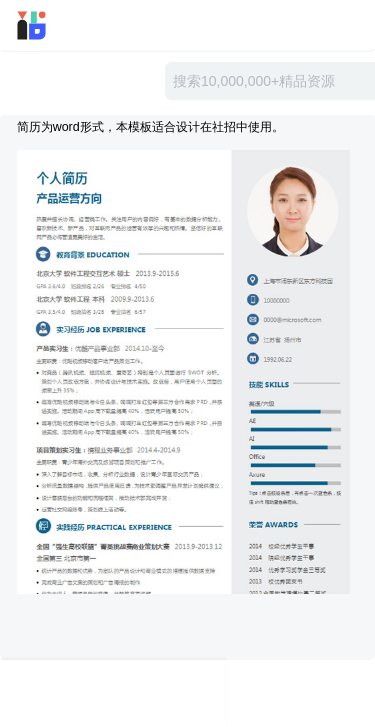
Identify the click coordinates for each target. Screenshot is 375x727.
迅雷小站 (58, 25)
